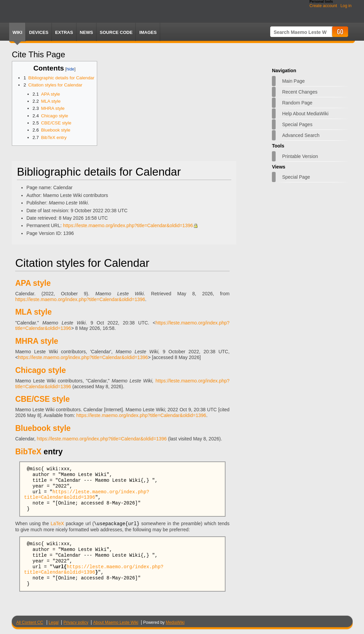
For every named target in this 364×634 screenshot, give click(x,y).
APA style (33, 283)
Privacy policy (76, 622)
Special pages (297, 124)
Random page (297, 103)
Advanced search (301, 135)
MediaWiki (175, 622)
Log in (346, 6)
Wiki (17, 32)
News (87, 32)
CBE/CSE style (42, 399)
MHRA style (37, 341)
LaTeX (57, 523)
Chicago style (41, 370)
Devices (39, 32)
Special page (296, 177)
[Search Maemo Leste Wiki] (301, 32)
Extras (64, 32)
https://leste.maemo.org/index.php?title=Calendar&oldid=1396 (128, 225)
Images (148, 32)
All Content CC (30, 622)
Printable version (300, 156)
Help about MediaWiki (305, 114)
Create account (323, 6)
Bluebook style (43, 428)
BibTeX (28, 452)
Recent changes (300, 92)
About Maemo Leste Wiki (116, 622)
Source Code (116, 32)
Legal (54, 622)
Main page (293, 81)
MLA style (34, 312)
